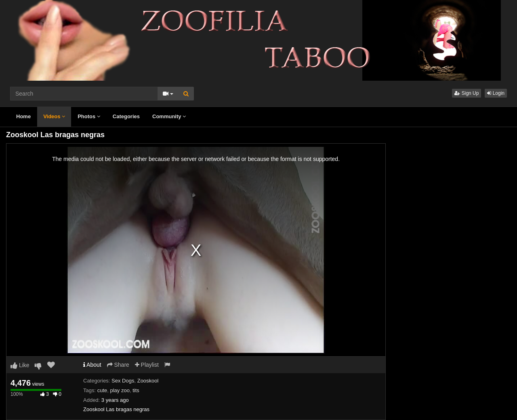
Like (20, 365)
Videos (54, 116)
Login (496, 93)
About (92, 365)
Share (118, 365)
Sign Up (467, 93)
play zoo (120, 390)
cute (102, 390)
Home (23, 116)
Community (169, 116)
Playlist (147, 365)
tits (136, 390)
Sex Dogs (123, 381)
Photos (89, 116)
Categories (126, 116)
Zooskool (148, 381)
